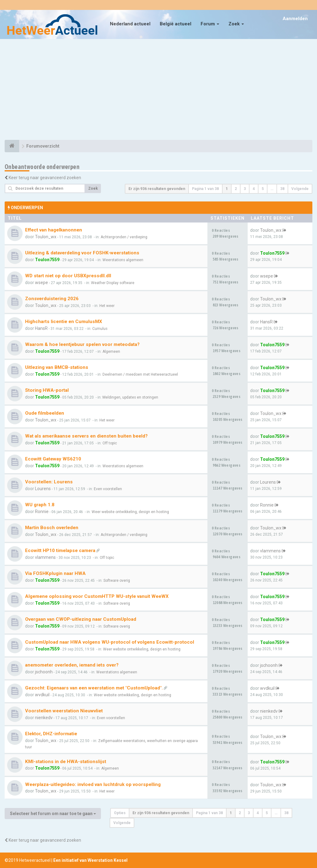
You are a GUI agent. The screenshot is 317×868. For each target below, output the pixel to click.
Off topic (110, 443)
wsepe (41, 283)
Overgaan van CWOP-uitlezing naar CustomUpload (81, 619)
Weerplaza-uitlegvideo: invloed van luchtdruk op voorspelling (93, 784)
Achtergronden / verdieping (124, 237)
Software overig (117, 581)
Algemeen (111, 352)
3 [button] (245, 189)
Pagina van (205, 189)
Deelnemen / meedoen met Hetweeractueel (140, 374)
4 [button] (254, 189)
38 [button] (282, 189)
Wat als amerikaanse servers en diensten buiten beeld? (86, 436)
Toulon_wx (46, 237)
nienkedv (44, 718)
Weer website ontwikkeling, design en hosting (130, 512)
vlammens (45, 557)
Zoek (236, 24)
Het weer (107, 306)
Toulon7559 (47, 260)
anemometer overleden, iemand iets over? (72, 665)
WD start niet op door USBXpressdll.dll (68, 276)
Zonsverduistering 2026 (52, 299)
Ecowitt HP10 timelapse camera (60, 551)
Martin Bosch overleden (52, 528)
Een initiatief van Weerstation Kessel (90, 860)
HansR (41, 328)
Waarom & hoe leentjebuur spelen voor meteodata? (82, 344)
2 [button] (236, 189)
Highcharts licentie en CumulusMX (64, 322)
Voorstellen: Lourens (49, 482)
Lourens (43, 489)
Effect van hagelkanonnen (54, 230)
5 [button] (263, 189)
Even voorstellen (108, 489)
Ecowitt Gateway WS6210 (53, 459)
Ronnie (42, 512)
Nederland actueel (130, 24)
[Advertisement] (158, 90)
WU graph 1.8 (40, 505)
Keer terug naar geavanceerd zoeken (45, 178)
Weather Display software (113, 283)
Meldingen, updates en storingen (130, 397)
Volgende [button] (300, 189)
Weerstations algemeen (123, 260)
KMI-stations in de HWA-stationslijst (66, 762)
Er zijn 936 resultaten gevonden (157, 189)
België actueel (176, 24)
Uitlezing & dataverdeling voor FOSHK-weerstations (82, 253)
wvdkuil (42, 695)
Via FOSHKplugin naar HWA (55, 573)
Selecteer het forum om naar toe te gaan (53, 814)
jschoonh (44, 672)
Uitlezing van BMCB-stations (57, 367)
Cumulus (100, 329)
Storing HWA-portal (47, 390)
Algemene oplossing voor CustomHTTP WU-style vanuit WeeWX (97, 596)
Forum (210, 24)
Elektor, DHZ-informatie (51, 734)
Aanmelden (295, 19)
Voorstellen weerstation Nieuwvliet (64, 711)
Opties (120, 813)
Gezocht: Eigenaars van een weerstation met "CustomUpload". (94, 688)
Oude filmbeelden (45, 413)
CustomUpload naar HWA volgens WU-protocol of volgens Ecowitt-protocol (110, 642)
